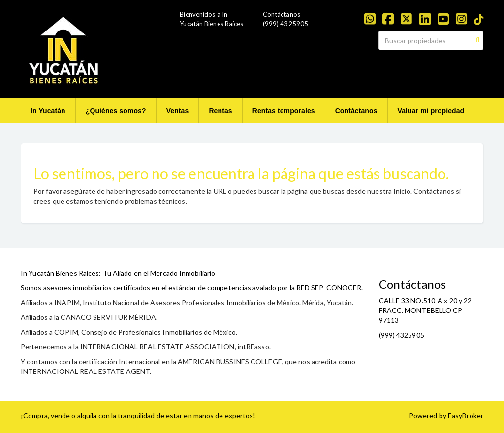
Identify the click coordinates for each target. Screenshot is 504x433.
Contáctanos (356, 111)
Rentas (220, 111)
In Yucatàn (48, 111)
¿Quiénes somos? (116, 111)
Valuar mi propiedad (431, 111)
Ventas (178, 111)
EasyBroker (466, 416)
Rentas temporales (284, 111)
